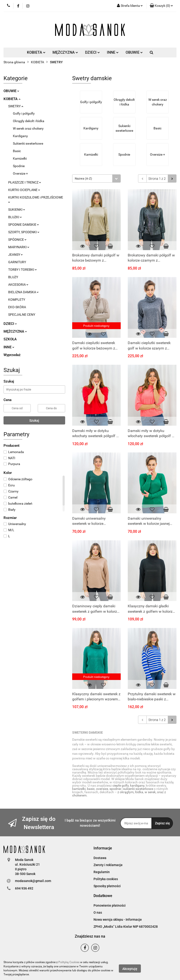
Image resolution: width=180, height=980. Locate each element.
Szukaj (34, 421)
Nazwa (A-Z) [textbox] (83, 178)
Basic (17, 151)
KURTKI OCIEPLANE (24, 190)
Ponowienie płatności (110, 905)
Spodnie (19, 166)
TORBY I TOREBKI (22, 270)
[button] (161, 6)
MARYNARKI (19, 247)
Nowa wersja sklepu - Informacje (118, 920)
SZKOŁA (10, 339)
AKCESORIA (18, 285)
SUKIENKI (17, 210)
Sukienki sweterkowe (28, 143)
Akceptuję (130, 969)
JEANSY (15, 255)
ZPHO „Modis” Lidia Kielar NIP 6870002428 (126, 927)
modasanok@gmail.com (33, 881)
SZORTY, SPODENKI (24, 232)
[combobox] (96, 178)
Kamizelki (20, 158)
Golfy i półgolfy (24, 113)
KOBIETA (36, 52)
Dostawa (100, 858)
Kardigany (20, 136)
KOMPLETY (17, 300)
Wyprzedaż (12, 355)
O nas (98, 912)
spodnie (115, 789)
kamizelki (79, 789)
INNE (113, 52)
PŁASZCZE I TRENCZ (25, 182)
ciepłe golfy (121, 785)
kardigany (137, 785)
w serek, (151, 792)
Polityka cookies (106, 879)
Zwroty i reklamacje (108, 865)
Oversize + (20, 173)
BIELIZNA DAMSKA (23, 292)
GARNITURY (17, 262)
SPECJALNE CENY (22, 315)
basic (91, 789)
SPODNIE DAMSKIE (24, 225)
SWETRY (16, 106)
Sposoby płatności (107, 886)
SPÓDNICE (17, 240)
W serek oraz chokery (28, 128)
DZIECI (92, 52)
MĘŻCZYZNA (65, 52)
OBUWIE (134, 52)
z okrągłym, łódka (130, 792)
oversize (102, 789)
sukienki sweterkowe (138, 789)
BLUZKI (15, 217)
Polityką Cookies (69, 962)
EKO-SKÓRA (17, 307)
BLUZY (13, 277)
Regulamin (102, 872)
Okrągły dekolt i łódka (29, 121)
